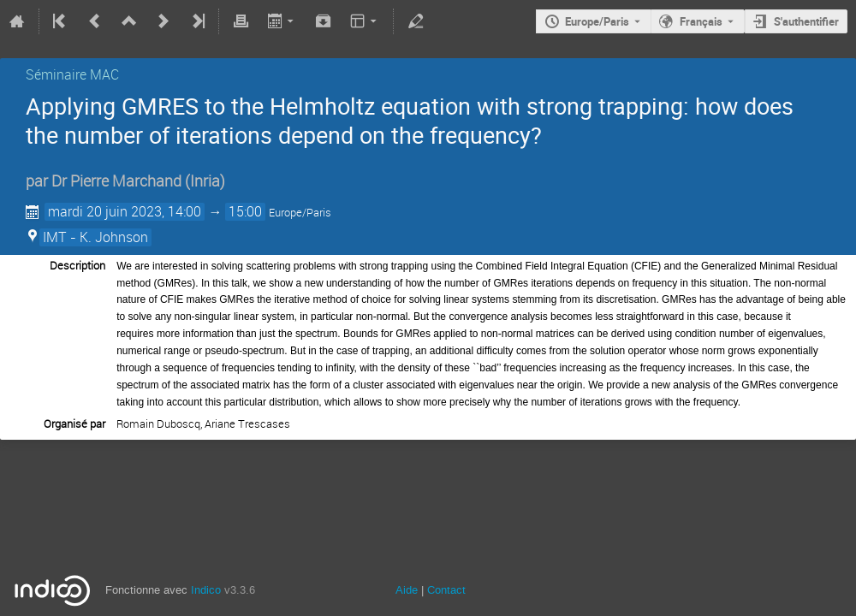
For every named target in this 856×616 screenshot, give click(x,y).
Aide (407, 590)
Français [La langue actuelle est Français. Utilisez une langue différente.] (701, 21)
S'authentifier (806, 21)
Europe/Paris (597, 21)
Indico (206, 590)
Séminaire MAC (72, 74)
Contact (446, 590)
